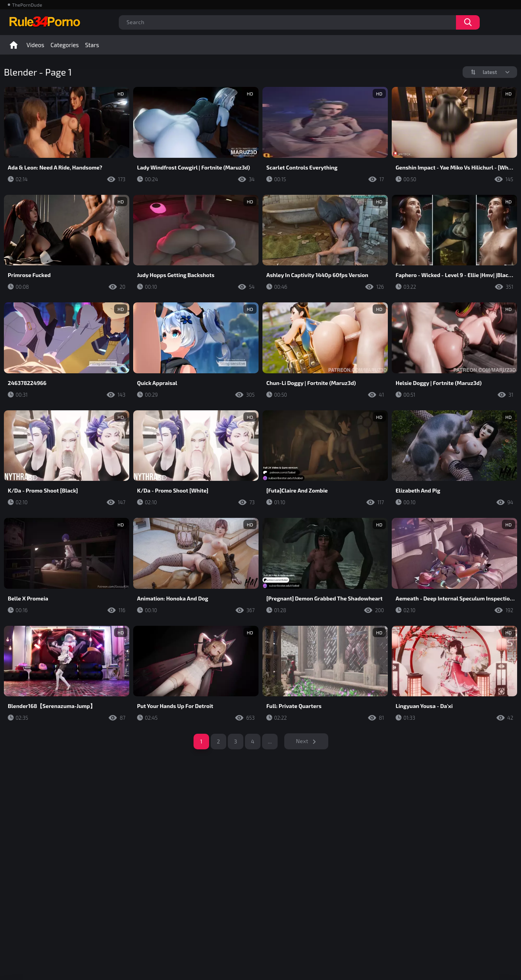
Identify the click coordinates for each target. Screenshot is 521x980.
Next (302, 741)
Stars (92, 45)
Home (14, 45)
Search (468, 22)
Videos (35, 45)
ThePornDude (27, 5)
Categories (65, 45)
